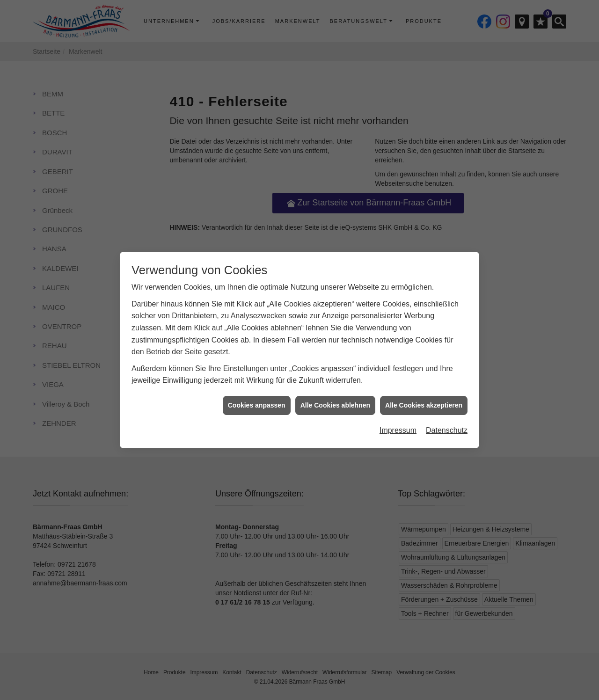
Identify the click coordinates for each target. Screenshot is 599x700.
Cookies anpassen (257, 395)
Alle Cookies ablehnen (335, 395)
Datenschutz (447, 420)
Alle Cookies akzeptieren (424, 395)
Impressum (398, 420)
